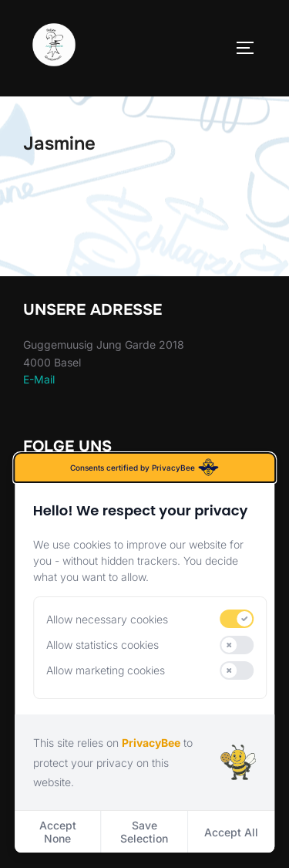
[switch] (237, 619)
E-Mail (39, 379)
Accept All (231, 832)
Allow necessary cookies (107, 619)
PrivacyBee (151, 743)
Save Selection (144, 832)
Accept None (58, 832)
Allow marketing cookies (106, 670)
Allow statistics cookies (102, 645)
